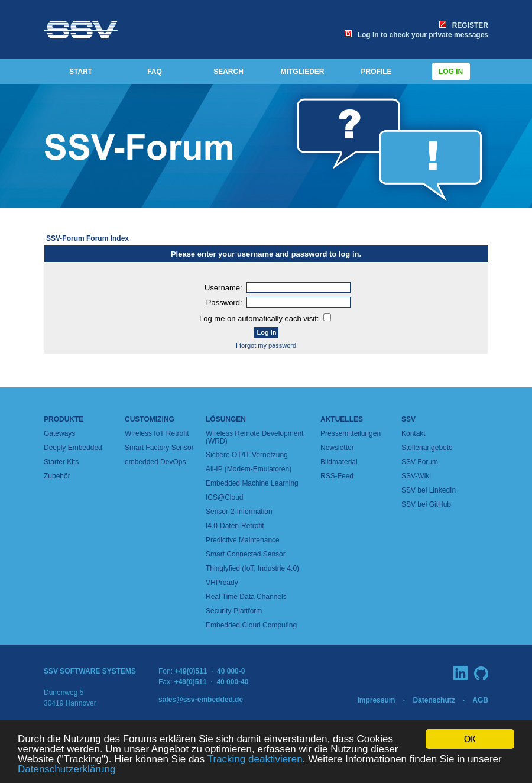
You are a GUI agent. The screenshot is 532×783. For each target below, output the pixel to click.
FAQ (155, 72)
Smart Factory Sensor (159, 448)
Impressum (376, 700)
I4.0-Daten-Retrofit (235, 526)
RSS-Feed (337, 476)
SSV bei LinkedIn (429, 490)
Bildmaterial (339, 462)
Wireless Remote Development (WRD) (254, 437)
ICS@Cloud (225, 497)
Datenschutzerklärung (66, 770)
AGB (480, 700)
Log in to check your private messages (416, 35)
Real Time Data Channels (246, 597)
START (81, 72)
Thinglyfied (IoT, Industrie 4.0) (252, 568)
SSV (408, 419)
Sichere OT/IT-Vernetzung (247, 455)
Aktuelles (342, 419)
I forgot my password (266, 345)
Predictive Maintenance (243, 540)
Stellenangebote (427, 448)
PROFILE (376, 72)
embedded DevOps (155, 462)
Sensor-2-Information (239, 512)
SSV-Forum (420, 462)
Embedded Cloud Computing (251, 625)
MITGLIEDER (303, 72)
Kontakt (413, 433)
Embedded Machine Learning (252, 483)
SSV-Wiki (416, 476)
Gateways (59, 433)
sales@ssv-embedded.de (201, 700)
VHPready (222, 583)
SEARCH (228, 72)
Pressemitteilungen (351, 433)
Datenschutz (434, 700)
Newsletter (337, 448)
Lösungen (226, 419)
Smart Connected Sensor (246, 554)
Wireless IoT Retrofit (157, 433)
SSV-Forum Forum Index (87, 238)
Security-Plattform (234, 611)
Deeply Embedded (73, 448)
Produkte (64, 419)
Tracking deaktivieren (255, 760)
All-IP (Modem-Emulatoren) (249, 469)
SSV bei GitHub (426, 504)
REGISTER (464, 25)
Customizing (150, 419)
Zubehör (57, 476)
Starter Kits (61, 462)
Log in (451, 72)
